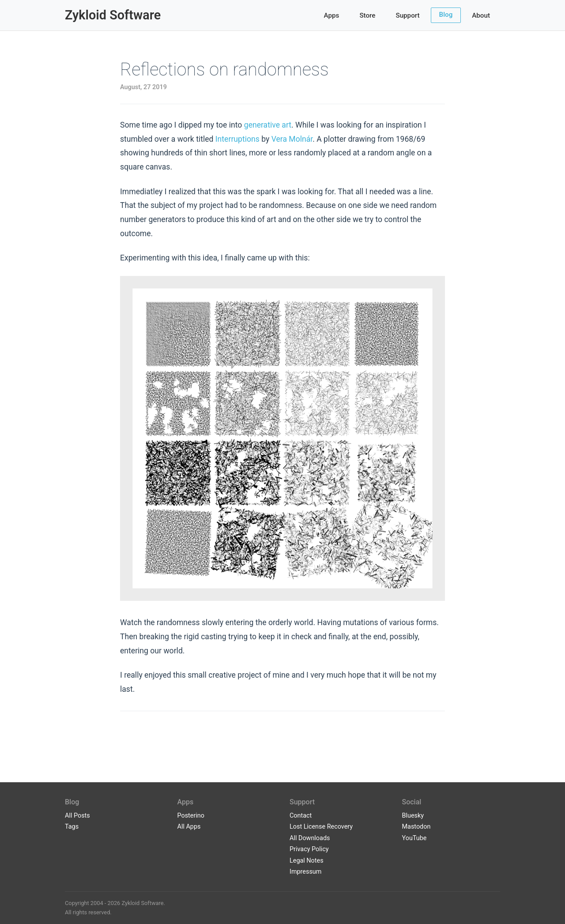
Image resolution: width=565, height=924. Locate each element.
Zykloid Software (113, 15)
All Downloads (310, 838)
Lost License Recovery (321, 827)
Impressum (305, 872)
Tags (72, 827)
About (481, 15)
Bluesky (413, 816)
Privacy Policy (309, 849)
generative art (268, 125)
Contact (301, 816)
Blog (446, 15)
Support (407, 15)
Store (367, 15)
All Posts (77, 816)
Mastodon (416, 827)
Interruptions (237, 139)
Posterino (191, 816)
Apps (332, 15)
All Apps (189, 827)
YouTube (414, 838)
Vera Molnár (292, 139)
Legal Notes (307, 861)
